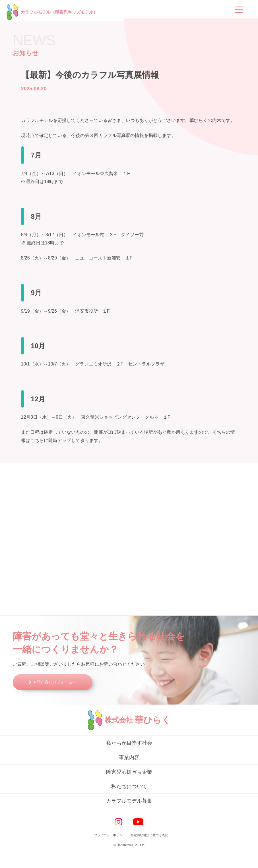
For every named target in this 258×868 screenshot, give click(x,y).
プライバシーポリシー (110, 850)
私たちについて (129, 801)
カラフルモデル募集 (129, 815)
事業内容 (129, 772)
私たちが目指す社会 (129, 757)
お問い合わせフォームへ (59, 697)
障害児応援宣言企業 (129, 786)
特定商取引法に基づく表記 (149, 850)
